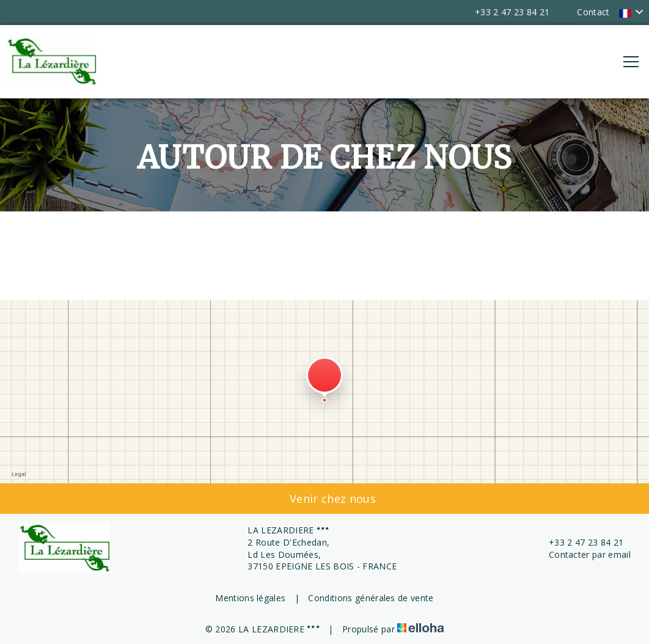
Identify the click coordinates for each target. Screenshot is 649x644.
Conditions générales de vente (371, 598)
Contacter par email (583, 554)
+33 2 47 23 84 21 (579, 542)
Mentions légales (250, 598)
